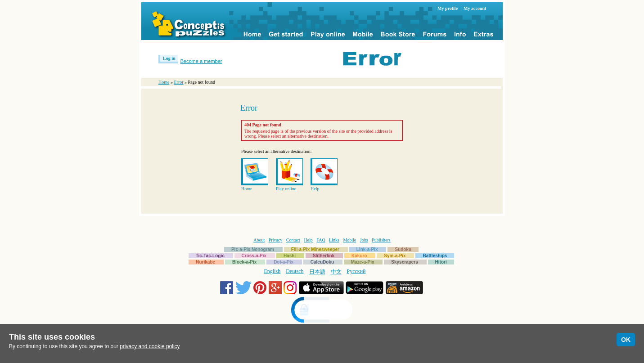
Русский (356, 271)
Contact (293, 240)
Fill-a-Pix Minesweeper (315, 249)
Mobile (349, 240)
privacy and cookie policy (150, 346)
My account (475, 8)
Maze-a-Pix (363, 262)
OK (626, 340)
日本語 (317, 272)
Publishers (381, 240)
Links (334, 240)
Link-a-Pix (367, 249)
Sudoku (403, 249)
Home (164, 82)
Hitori (441, 262)
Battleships (435, 256)
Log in (169, 58)
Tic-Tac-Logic (210, 256)
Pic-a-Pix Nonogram (253, 249)
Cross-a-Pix (254, 256)
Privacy (276, 240)
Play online (286, 189)
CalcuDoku (322, 262)
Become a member (201, 61)
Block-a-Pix (244, 262)
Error (178, 82)
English (272, 271)
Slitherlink (324, 256)
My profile (448, 8)
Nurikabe (205, 262)
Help (315, 189)
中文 (336, 272)
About (259, 240)
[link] (322, 311)
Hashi (290, 256)
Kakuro (359, 256)
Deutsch (295, 271)
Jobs (364, 240)
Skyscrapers (405, 262)
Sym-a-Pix (395, 256)
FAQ (321, 240)
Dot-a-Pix (284, 262)
